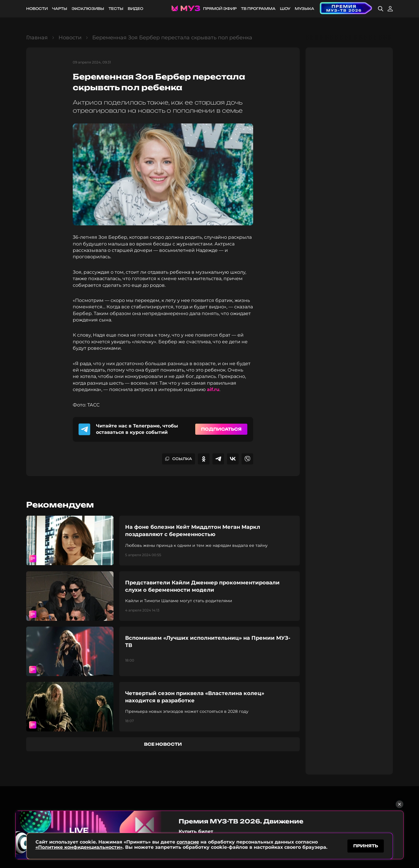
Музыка (305, 9)
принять (366, 846)
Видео (135, 9)
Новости (37, 9)
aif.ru (213, 389)
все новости (163, 744)
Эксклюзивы (88, 9)
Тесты (116, 9)
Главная (37, 38)
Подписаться (221, 429)
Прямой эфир (220, 9)
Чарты (60, 9)
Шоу (285, 9)
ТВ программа (258, 9)
